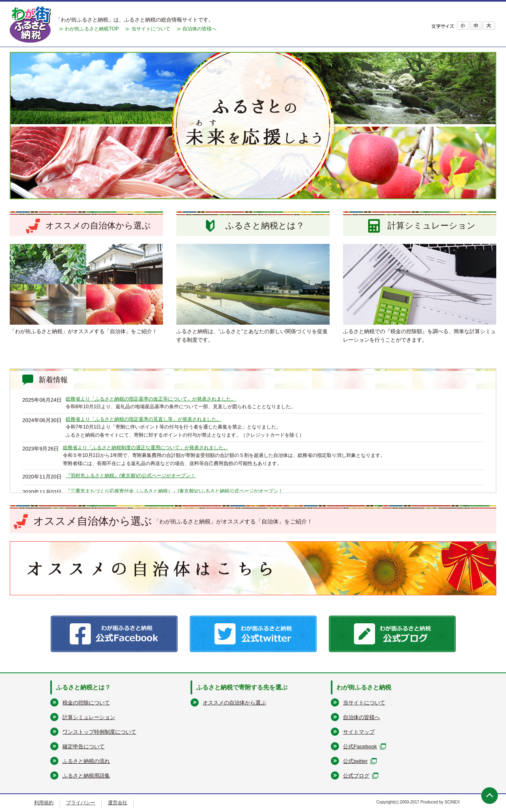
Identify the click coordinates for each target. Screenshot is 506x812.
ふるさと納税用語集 (86, 776)
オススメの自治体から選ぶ (234, 703)
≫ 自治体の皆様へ (196, 29)
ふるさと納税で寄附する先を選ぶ (242, 687)
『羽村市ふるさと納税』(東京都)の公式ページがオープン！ (131, 476)
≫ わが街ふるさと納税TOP (89, 29)
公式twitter (355, 761)
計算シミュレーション (89, 717)
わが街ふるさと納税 (364, 687)
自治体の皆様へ (361, 717)
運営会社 (118, 803)
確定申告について (84, 746)
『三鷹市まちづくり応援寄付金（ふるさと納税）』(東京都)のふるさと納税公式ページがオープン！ (174, 491)
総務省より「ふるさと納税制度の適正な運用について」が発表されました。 (146, 448)
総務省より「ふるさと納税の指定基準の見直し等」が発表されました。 (144, 419)
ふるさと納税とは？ (83, 687)
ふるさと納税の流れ (86, 761)
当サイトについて (364, 703)
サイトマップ (359, 732)
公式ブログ (356, 776)
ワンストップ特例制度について (99, 732)
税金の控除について (86, 703)
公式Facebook (360, 746)
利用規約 (44, 803)
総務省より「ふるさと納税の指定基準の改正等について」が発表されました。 (151, 399)
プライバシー (81, 803)
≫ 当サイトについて (147, 29)
